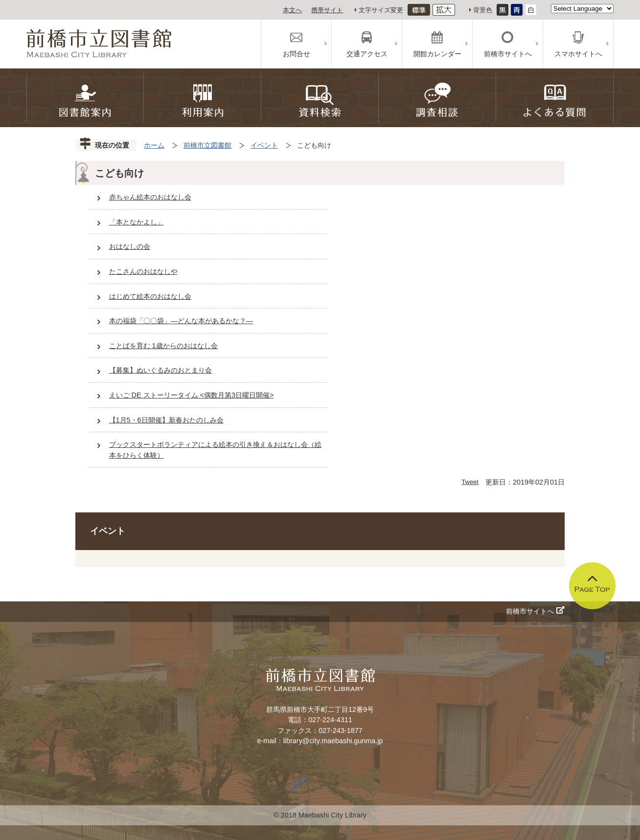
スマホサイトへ (578, 54)
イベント (264, 145)
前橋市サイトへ (508, 54)
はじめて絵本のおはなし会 (150, 296)
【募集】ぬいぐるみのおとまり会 (160, 370)
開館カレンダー (437, 54)
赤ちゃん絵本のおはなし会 (150, 197)
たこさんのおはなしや (143, 271)
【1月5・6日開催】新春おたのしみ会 (166, 420)
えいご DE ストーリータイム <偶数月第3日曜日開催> (192, 395)
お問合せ (297, 54)
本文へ (292, 10)
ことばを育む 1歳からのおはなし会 (163, 346)
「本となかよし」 (137, 222)
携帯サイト (327, 10)
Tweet (470, 482)
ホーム (154, 145)
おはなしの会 (130, 246)
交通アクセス (367, 54)
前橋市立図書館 (207, 145)
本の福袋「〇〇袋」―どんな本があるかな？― (181, 321)
